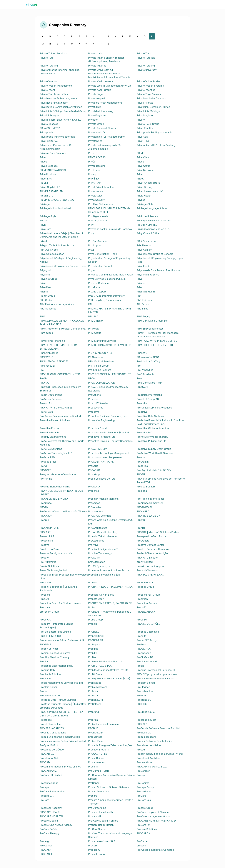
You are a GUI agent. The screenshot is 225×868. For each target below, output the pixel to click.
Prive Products (48, 174)
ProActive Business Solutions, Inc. (108, 416)
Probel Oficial (96, 636)
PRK (139, 296)
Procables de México (149, 745)
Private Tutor (144, 53)
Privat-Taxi (143, 141)
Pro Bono (142, 695)
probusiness (95, 737)
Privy (91, 233)
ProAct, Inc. (95, 395)
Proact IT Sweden (98, 403)
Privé (43, 157)
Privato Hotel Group (148, 124)
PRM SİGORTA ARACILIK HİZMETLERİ (110, 345)
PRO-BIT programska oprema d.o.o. (157, 674)
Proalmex (94, 491)
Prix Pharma (144, 245)
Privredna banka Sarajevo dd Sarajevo (110, 229)
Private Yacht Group (100, 90)
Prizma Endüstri (146, 292)
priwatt (44, 241)
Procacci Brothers (99, 750)
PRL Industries (48, 309)
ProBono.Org (96, 700)
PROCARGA (143, 833)
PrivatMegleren (97, 115)
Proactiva (142, 403)
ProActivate (46, 412)
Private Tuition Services (53, 53)
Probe (92, 607)
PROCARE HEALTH (51, 812)
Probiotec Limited (147, 661)
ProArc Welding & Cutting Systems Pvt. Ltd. (111, 522)
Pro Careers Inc (97, 808)
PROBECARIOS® (146, 612)
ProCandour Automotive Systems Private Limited (112, 777)
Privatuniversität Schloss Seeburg (156, 145)
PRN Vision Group (98, 366)
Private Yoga (96, 94)
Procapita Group (49, 783)
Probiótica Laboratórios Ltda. (56, 666)
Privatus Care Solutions (53, 153)
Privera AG (46, 179)
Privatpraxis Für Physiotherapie (155, 132)
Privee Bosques (49, 166)
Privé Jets (94, 170)
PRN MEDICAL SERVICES (54, 361)
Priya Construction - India (103, 254)
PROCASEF (46, 854)
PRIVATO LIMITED (50, 128)
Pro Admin (143, 462)
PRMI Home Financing (52, 341)
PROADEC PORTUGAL (101, 462)
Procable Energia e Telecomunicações (110, 745)
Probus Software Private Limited (155, 741)
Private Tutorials (146, 58)
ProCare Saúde (48, 829)
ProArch (44, 520)
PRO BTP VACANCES (52, 728)
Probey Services (49, 649)
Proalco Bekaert (146, 487)
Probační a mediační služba (104, 575)
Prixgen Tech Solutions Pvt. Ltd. (58, 245)
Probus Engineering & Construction (60, 737)
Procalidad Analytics (148, 758)
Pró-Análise (95, 507)
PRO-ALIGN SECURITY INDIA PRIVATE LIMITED (62, 493)
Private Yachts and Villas (54, 94)
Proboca (93, 691)
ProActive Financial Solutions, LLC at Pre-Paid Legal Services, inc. (161, 422)
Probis (140, 666)
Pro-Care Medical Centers (103, 821)
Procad (141, 750)
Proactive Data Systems (150, 416)
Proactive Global (98, 428)
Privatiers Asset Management (105, 103)
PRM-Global (47, 333)
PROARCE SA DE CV (148, 516)
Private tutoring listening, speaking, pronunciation (60, 72)
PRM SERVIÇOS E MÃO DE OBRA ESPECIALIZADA (59, 347)
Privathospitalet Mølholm (54, 103)
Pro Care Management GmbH (154, 816)
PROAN (44, 507)
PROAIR (141, 474)
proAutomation (97, 562)
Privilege (45, 204)
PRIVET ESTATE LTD (51, 191)
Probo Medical (145, 691)
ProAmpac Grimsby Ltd (150, 503)
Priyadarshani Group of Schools (155, 254)
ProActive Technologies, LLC (56, 453)
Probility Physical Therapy (55, 657)
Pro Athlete (143, 541)
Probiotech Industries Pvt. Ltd (105, 661)
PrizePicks (94, 287)
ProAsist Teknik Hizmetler (103, 536)
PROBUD (93, 728)
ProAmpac (46, 503)
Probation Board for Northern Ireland (61, 603)
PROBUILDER (96, 733)
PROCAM (45, 762)
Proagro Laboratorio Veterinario (58, 474)
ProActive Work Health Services (155, 453)
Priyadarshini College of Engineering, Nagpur (61, 260)
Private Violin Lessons (101, 81)
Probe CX (45, 620)
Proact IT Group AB (148, 399)
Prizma (44, 292)
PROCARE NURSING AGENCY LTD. (157, 821)
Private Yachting (146, 90)
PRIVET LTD (47, 196)
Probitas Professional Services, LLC (157, 670)
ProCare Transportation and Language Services (110, 835)
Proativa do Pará (49, 549)
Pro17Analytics (145, 370)
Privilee (141, 200)
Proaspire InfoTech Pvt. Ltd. (152, 536)
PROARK (142, 520)
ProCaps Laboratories (52, 791)
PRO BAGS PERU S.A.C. (150, 575)
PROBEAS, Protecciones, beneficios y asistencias (110, 613)
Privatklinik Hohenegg (101, 111)
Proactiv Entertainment (53, 437)
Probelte (142, 636)
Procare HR (95, 816)
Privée (92, 162)
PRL (91, 304)
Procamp (93, 767)
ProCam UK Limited (51, 775)
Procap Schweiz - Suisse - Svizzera (109, 787)
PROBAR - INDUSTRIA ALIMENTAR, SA (111, 587)
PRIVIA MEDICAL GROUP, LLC (57, 200)
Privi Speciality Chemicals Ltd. (154, 220)
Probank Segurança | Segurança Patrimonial (58, 589)
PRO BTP (142, 724)
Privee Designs (97, 166)
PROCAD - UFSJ (98, 754)
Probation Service (147, 603)
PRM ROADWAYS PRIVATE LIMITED (157, 341)
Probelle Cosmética (148, 632)
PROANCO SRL (145, 507)
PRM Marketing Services (102, 341)
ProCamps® (144, 771)
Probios (44, 661)
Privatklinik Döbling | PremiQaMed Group (63, 111)
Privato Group (96, 124)
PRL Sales (142, 309)
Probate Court (96, 599)
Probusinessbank (147, 737)
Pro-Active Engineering (102, 420)
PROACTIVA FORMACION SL (56, 408)
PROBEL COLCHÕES (149, 624)
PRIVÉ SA (94, 179)
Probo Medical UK (50, 695)
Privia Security (97, 200)
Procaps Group (145, 787)
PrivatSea (142, 137)
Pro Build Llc (144, 733)
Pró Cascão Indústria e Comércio (156, 850)
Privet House (96, 191)
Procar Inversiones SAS (102, 841)
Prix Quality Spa (49, 250)
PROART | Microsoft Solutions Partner (158, 532)
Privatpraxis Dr (97, 132)
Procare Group (145, 808)
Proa (139, 378)
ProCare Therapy (50, 833)
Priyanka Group (49, 279)
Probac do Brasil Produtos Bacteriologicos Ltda (64, 576)
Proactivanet (96, 408)
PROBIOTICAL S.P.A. (100, 666)
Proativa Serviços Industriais (56, 553)
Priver (140, 174)
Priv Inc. (44, 220)
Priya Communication (52, 254)
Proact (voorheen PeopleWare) (106, 457)
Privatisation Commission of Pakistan (61, 107)
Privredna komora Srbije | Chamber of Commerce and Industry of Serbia (61, 235)
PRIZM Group (47, 296)
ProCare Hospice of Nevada (153, 812)
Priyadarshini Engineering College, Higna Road (160, 260)
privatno (93, 120)
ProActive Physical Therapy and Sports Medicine (62, 443)
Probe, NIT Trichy (147, 640)
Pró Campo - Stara (99, 771)
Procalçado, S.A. (49, 758)
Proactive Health (49, 432)
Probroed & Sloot (147, 720)
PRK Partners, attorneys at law (57, 304)
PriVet (140, 179)
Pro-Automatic (48, 562)
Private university (147, 70)
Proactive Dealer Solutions (55, 420)
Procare (93, 796)
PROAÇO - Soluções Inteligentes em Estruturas (60, 389)
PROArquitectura (98, 528)
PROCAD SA (47, 754)
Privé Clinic (143, 157)
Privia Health (144, 196)
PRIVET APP (95, 183)
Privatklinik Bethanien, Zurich (153, 107)
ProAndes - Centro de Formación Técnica (63, 511)
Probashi (45, 595)
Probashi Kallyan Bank (101, 595)
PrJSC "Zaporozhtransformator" (107, 296)
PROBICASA (144, 649)
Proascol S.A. (47, 536)
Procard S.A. (47, 796)
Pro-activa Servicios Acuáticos (154, 408)
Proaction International (150, 395)
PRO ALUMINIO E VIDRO (54, 499)
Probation (142, 599)
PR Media (94, 329)
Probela (93, 624)
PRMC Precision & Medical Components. (63, 329)
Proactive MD (144, 432)
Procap (141, 775)
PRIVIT (92, 225)
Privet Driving (145, 187)
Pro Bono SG (144, 700)
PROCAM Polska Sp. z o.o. (152, 767)
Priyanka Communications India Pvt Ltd (111, 275)
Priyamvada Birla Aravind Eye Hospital (159, 270)
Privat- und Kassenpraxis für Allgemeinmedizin (56, 147)
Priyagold (45, 270)
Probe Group (96, 620)
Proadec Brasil (48, 462)
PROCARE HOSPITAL (52, 816)
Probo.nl (93, 695)
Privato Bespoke (49, 124)
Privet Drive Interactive (101, 187)
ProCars (93, 846)
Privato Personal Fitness (102, 128)
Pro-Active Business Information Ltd (60, 416)
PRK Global (46, 300)
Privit (43, 225)
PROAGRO (46, 470)
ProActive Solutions (51, 449)
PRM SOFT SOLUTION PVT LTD (155, 345)
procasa (141, 846)
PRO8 (92, 378)
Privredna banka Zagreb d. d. (153, 229)
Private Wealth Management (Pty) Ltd (110, 86)
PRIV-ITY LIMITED (147, 225)
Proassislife (46, 541)
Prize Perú (46, 287)
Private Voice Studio (148, 81)
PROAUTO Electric (147, 558)
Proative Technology (100, 553)
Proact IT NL (47, 403)
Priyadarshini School (100, 266)
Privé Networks (146, 170)
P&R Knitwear (145, 300)
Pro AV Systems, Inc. (100, 566)
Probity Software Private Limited (155, 678)
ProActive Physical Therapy (152, 437)
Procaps (45, 787)
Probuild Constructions (53, 733)
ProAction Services (51, 399)
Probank (93, 583)
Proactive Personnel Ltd (102, 437)
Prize (43, 283)
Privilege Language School (152, 208)
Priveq (92, 174)
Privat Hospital (97, 98)
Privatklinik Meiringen (149, 111)
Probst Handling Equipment (104, 724)
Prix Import (95, 245)
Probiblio (93, 649)
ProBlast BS (95, 683)
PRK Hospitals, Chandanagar (105, 300)
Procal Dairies (96, 758)
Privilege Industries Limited (55, 208)
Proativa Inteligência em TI (103, 549)
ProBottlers (95, 704)
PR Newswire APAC (148, 357)
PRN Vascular (48, 366)
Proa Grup (94, 474)
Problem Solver (49, 687)
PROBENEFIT (96, 640)
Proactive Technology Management (109, 453)
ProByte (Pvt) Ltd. (50, 745)
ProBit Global (96, 674)
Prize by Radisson (99, 283)
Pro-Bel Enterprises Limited (55, 632)
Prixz (91, 250)
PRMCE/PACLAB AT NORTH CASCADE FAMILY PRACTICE (62, 323)
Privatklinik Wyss (50, 115)
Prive (91, 153)
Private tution (96, 53)
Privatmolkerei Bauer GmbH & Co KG (61, 120)
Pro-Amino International (150, 499)
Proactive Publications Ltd (152, 441)
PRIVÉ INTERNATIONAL (53, 170)
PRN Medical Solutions (101, 361)
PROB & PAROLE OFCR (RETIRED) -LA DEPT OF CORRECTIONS (62, 714)
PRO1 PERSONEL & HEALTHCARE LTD (110, 374)
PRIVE (140, 153)
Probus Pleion (96, 741)
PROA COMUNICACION (102, 383)
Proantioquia (96, 511)
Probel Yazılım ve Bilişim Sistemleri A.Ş (62, 640)
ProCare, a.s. (144, 800)
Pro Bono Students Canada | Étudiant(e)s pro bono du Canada (63, 706)
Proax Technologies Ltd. (54, 570)
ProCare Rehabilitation (101, 825)
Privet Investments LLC (150, 191)
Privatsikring (95, 141)
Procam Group (145, 762)
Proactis (93, 399)
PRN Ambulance (49, 353)
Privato (141, 120)
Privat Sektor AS (49, 141)
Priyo (140, 279)
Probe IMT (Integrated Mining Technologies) (57, 626)
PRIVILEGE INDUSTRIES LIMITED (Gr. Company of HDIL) (110, 210)
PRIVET (44, 183)
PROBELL (94, 632)
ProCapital (94, 783)
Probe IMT (143, 620)
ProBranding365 (146, 712)
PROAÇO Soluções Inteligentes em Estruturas (108, 389)
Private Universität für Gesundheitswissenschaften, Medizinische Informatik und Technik (109, 73)
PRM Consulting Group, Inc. (153, 321)
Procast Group (97, 854)
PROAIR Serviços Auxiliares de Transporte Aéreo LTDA (161, 480)
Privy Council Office (148, 233)
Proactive (94, 412)
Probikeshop (144, 653)
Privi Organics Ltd (98, 220)
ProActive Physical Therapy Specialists (110, 441)
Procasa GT (95, 850)
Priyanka (45, 275)
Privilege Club (145, 204)
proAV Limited (145, 562)
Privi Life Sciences (147, 216)
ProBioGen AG (145, 657)
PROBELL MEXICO (50, 636)
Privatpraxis (47, 132)
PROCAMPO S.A (49, 771)
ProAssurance (96, 541)
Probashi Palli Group (148, 595)
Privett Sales (95, 196)
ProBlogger (143, 687)
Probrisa (93, 720)
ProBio (92, 657)
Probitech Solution (50, 674)
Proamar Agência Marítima (103, 499)
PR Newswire (96, 357)
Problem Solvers (98, 687)
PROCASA (46, 850)
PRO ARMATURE (49, 528)
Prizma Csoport (97, 292)
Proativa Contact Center (151, 545)
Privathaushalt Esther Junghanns (59, 98)
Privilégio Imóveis (98, 216)
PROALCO (94, 487)
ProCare (141, 796)
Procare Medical (49, 821)
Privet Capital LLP (50, 187)
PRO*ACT (142, 387)
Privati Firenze (145, 103)
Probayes (45, 607)
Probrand (94, 712)
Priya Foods (144, 266)
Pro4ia (44, 378)
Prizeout (142, 283)
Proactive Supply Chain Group (154, 449)
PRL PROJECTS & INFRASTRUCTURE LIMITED (110, 310)
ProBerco (142, 644)
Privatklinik (95, 107)
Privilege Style (48, 216)
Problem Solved (146, 683)
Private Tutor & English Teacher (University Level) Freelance (106, 60)
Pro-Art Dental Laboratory (103, 532)
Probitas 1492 (48, 670)
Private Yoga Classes (149, 94)
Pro (139, 366)
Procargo (45, 841)
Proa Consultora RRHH (150, 383)
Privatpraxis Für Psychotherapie (107, 137)
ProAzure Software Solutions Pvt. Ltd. (110, 570)
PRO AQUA (46, 516)
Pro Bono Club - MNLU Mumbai (58, 700)
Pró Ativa (93, 545)
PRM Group (95, 333)
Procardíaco (144, 791)
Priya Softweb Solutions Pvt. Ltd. (107, 279)
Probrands (46, 720)
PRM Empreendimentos (150, 329)
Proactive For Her (50, 428)
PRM (42, 316)
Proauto (44, 558)
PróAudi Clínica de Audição (152, 553)
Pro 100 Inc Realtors (100, 370)
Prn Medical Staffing (148, 361)
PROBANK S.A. (145, 583)
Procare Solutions (147, 829)
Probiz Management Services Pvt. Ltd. (62, 683)
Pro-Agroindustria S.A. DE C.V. (154, 470)
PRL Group (143, 304)
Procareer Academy (51, 808)
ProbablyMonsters (147, 570)
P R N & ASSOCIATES (101, 353)
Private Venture (49, 81)
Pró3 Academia (146, 374)
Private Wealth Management (56, 86)
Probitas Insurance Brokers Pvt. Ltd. (109, 670)
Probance (45, 583)
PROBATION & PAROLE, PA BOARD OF (110, 603)
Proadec (142, 457)
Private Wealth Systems (150, 86)
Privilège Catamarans (101, 204)
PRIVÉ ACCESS (97, 157)
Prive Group (144, 166)
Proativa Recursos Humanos (153, 549)
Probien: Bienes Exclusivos (55, 653)
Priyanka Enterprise (148, 275)
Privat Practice (145, 128)
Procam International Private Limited (61, 767)
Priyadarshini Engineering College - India (63, 266)
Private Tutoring (49, 66)
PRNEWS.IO (47, 357)
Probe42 (142, 607)
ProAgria (93, 466)
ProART (141, 528)
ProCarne (142, 841)
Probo (43, 691)
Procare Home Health (101, 812)
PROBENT (46, 644)
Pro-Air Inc (46, 479)
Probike (93, 653)
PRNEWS (142, 353)
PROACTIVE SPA (98, 449)
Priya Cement (145, 250)
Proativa (45, 545)
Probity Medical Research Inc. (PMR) (109, 678)
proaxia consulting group (151, 566)
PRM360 (93, 316)
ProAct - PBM (48, 457)
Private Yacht (47, 90)
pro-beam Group (49, 612)
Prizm (140, 287)
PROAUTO (94, 558)
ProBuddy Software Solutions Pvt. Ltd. (159, 728)
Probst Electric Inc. (51, 724)
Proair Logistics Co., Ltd (102, 479)
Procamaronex (97, 762)
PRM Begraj (143, 316)
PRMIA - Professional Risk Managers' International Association (158, 335)
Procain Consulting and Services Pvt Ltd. (160, 754)
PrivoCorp (46, 229)
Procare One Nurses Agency (56, 825)
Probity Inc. (46, 678)
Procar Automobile (99, 791)
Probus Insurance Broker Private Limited (63, 741)
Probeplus (94, 644)
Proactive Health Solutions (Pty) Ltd (109, 432)
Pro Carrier (46, 846)
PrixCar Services (98, 241)
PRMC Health (96, 321)
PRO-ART (45, 532)
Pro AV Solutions (49, 566)
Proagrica (142, 466)
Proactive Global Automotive (153, 428)
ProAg (43, 466)
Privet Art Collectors (148, 183)
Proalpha (142, 491)
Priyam (92, 270)
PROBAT (45, 599)
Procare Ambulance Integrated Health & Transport (111, 802)
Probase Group (145, 587)
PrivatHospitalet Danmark (151, 98)
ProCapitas (143, 783)
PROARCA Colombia (100, 516)
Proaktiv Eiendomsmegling (55, 487)
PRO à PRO (143, 511)
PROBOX (142, 704)
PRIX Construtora (147, 241)
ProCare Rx (143, 825)
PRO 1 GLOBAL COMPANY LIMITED (60, 374)
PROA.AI (45, 383)
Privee (43, 162)
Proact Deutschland (51, 395)
